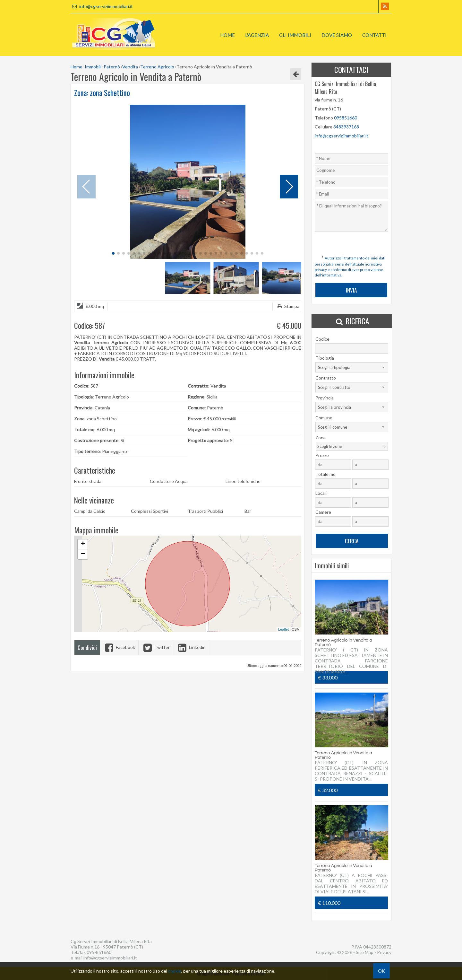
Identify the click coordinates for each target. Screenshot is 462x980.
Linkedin (191, 647)
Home (227, 35)
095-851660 (99, 952)
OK (381, 971)
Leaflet (283, 629)
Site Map (365, 952)
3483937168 (346, 127)
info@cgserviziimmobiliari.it (102, 6)
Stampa (288, 306)
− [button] (83, 554)
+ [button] (83, 544)
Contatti (374, 35)
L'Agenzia (257, 35)
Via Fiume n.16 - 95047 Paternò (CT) (107, 947)
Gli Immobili (295, 35)
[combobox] (352, 367)
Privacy (384, 952)
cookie (175, 971)
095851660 (346, 118)
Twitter (156, 647)
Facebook (119, 647)
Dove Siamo (337, 35)
